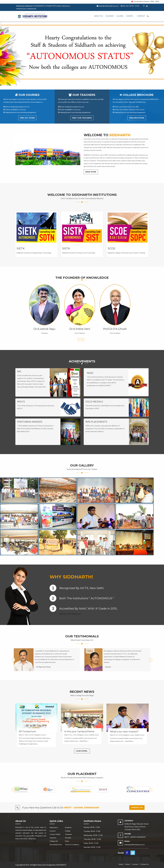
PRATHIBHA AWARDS (30, 422)
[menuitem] (99, 16)
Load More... (82, 751)
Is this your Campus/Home (79, 731)
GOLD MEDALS (94, 402)
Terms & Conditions (72, 845)
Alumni (120, 16)
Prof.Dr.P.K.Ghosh (115, 329)
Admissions (54, 827)
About (128, 864)
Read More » (84, 741)
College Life (54, 841)
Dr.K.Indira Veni (80, 329)
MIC (19, 371)
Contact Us (145, 864)
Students (68, 827)
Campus (43, 735)
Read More (91, 172)
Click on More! (70, 614)
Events (130, 16)
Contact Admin (55, 834)
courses (135, 864)
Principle (68, 838)
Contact (141, 16)
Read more (32, 839)
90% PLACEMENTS (96, 422)
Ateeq (97, 735)
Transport (69, 834)
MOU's (21, 402)
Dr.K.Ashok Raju (44, 329)
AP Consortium (27, 731)
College (68, 831)
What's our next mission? (124, 732)
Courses (110, 16)
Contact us (137, 807)
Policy (67, 841)
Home (121, 864)
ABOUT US (99, 16)
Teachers (53, 838)
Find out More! (27, 118)
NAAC (90, 373)
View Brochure (137, 118)
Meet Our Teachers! (82, 118)
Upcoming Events (56, 845)
